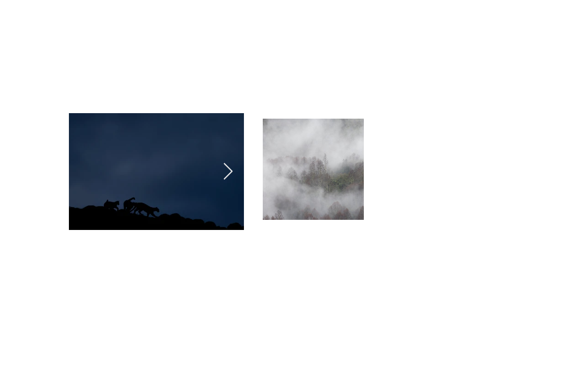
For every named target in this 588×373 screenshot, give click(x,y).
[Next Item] (228, 172)
